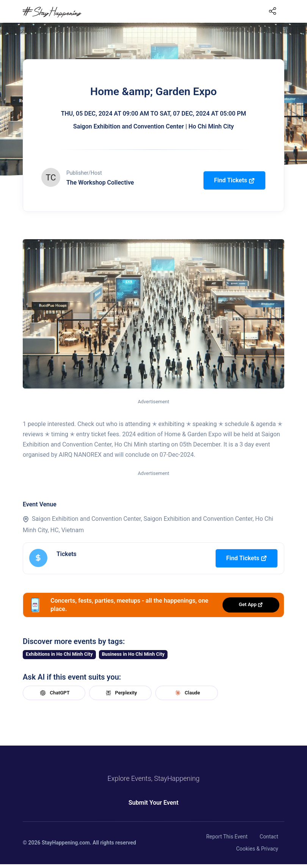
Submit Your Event (153, 803)
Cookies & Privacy (257, 849)
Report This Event (227, 837)
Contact (269, 837)
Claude (186, 693)
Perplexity (121, 693)
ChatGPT (54, 693)
